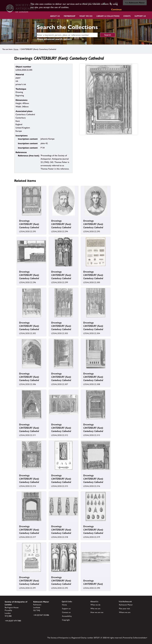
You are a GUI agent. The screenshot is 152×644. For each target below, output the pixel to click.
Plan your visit (125, 609)
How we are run (97, 612)
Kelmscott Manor (126, 605)
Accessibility (67, 616)
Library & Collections (108, 16)
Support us (66, 609)
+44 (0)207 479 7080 (13, 621)
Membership (70, 16)
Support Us (140, 16)
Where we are (125, 612)
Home (16, 49)
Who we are (95, 609)
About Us (55, 16)
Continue (116, 9)
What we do (86, 16)
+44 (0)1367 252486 (41, 615)
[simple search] (67, 35)
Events (127, 16)
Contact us (66, 612)
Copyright (66, 620)
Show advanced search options (54, 39)
